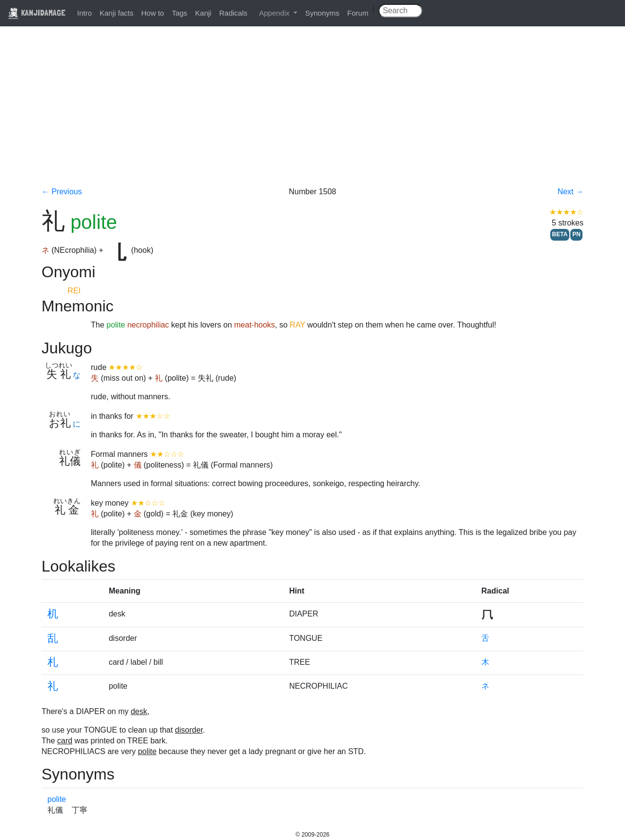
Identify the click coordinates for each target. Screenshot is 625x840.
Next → (571, 192)
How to (153, 13)
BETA (560, 234)
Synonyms (322, 13)
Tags (180, 13)
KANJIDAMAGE (37, 12)
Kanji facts (116, 13)
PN (576, 234)
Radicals (233, 13)
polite (57, 799)
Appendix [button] (275, 13)
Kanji (203, 13)
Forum (358, 13)
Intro (84, 13)
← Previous (62, 192)
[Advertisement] (312, 113)
